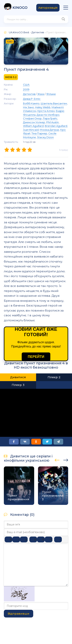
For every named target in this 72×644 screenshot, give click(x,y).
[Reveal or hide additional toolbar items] (58, 539)
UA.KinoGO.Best (19, 32)
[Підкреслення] (24, 539)
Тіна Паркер (39, 133)
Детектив (38, 32)
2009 (26, 89)
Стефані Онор (32, 118)
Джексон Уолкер (34, 122)
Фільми (51, 94)
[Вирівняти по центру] (41, 539)
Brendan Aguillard (56, 126)
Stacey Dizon (45, 137)
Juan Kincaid (31, 130)
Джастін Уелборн (48, 115)
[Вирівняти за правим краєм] (49, 539)
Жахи (41, 94)
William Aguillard (33, 126)
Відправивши (19, 614)
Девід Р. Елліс (32, 99)
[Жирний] (8, 539)
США (26, 85)
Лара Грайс (50, 118)
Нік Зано (29, 107)
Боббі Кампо (31, 103)
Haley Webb (43, 107)
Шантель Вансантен (54, 103)
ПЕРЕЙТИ (36, 357)
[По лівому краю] (33, 539)
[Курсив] (16, 539)
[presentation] (57, 460)
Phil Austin (53, 122)
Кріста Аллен (46, 111)
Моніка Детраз (49, 130)
